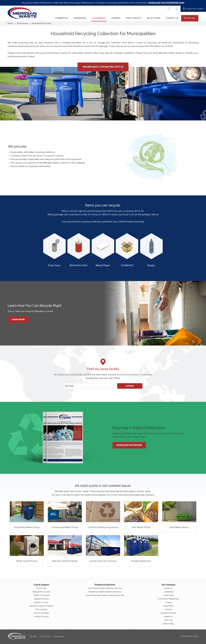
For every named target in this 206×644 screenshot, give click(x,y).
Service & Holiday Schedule (41, 606)
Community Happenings (168, 599)
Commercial (61, 18)
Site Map (33, 636)
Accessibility (59, 636)
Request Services (41, 599)
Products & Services (105, 585)
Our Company (168, 585)
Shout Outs (168, 595)
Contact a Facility (41, 616)
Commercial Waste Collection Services (105, 588)
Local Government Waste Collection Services (105, 595)
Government (99, 18)
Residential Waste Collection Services (105, 592)
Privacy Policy (45, 636)
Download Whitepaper (129, 445)
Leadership (168, 592)
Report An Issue (41, 602)
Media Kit (168, 616)
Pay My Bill (190, 18)
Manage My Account (41, 592)
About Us (168, 588)
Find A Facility (133, 18)
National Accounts (168, 613)
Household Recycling (42, 23)
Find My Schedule (41, 613)
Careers (116, 18)
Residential (80, 18)
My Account (153, 18)
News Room (168, 606)
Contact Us (172, 18)
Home (11, 23)
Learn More (18, 320)
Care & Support (41, 585)
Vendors (168, 609)
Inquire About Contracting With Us (103, 67)
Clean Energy (168, 624)
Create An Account (41, 595)
